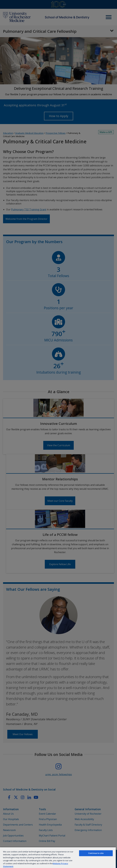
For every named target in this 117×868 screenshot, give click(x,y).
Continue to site (96, 853)
